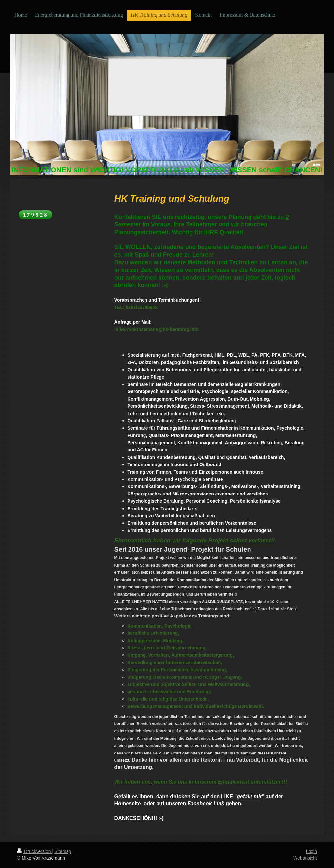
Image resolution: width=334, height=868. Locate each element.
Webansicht (305, 858)
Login (311, 851)
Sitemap (63, 851)
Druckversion (34, 851)
